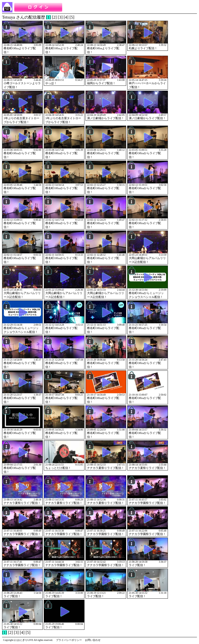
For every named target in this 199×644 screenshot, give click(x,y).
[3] (60, 17)
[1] (49, 17)
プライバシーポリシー (69, 640)
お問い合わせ (93, 640)
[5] (72, 17)
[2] (54, 17)
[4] (66, 17)
